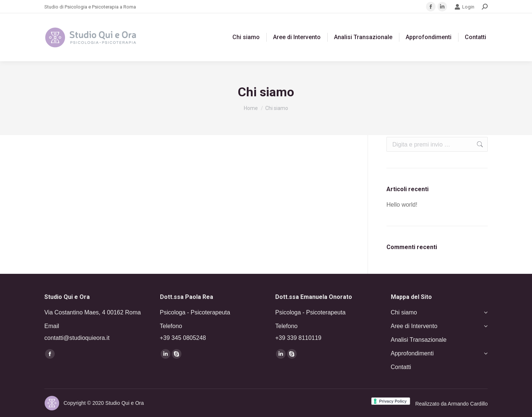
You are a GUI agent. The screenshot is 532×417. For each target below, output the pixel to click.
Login (464, 7)
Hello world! (402, 205)
